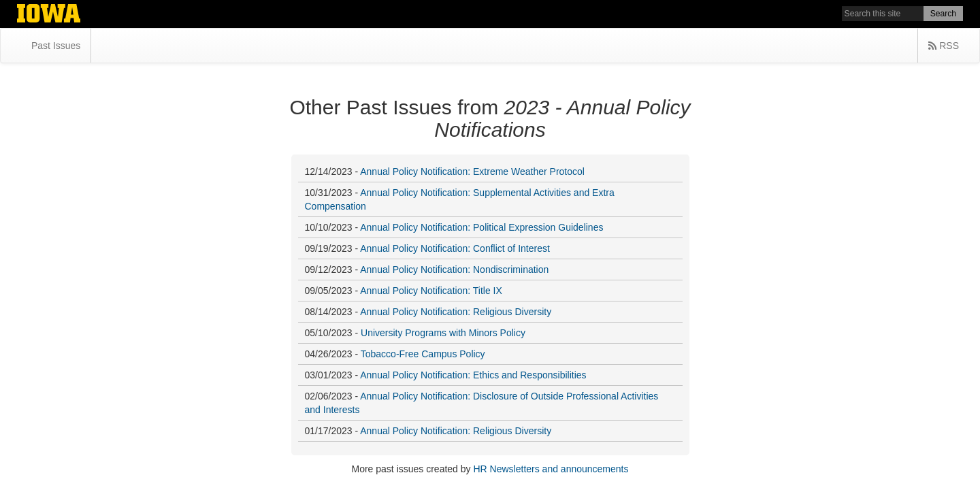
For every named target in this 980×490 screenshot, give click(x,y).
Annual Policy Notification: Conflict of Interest (455, 248)
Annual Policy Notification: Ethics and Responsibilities (473, 375)
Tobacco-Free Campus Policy (423, 354)
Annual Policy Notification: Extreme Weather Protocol (472, 171)
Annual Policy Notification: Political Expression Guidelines (481, 227)
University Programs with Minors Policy (443, 333)
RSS (944, 46)
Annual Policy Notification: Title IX (431, 291)
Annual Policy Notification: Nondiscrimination (454, 269)
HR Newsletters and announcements (551, 469)
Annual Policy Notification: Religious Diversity (456, 312)
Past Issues (56, 46)
